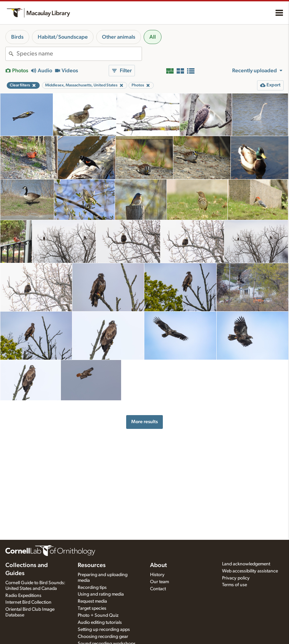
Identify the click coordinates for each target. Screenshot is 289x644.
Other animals (119, 37)
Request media (92, 601)
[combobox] (79, 54)
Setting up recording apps (104, 630)
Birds (17, 37)
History (157, 575)
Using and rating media (101, 594)
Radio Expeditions (23, 596)
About (158, 565)
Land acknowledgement (246, 564)
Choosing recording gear (103, 637)
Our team (159, 582)
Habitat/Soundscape (63, 37)
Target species (92, 608)
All (153, 37)
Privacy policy (236, 578)
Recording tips (92, 588)
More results (144, 422)
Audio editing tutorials (100, 622)
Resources (92, 565)
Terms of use (234, 585)
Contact (158, 589)
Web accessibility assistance (250, 571)
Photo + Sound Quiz (98, 615)
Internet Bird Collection (28, 602)
